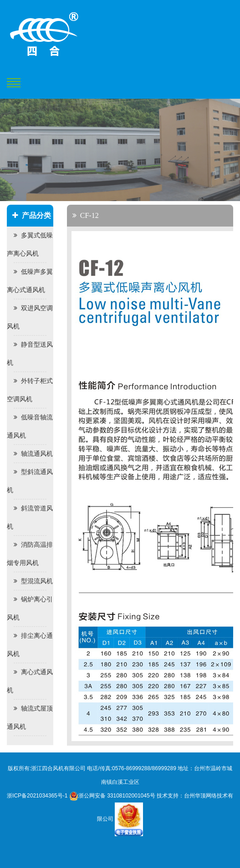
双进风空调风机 (30, 317)
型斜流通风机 (30, 481)
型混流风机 (33, 581)
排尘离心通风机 (30, 645)
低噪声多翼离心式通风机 (30, 281)
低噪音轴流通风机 (30, 426)
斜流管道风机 (30, 517)
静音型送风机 (30, 354)
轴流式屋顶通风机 (30, 718)
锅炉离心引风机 (30, 608)
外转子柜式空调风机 (30, 390)
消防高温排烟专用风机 (30, 554)
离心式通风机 (30, 681)
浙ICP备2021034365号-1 (37, 796)
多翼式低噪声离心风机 (30, 245)
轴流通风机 (33, 454)
